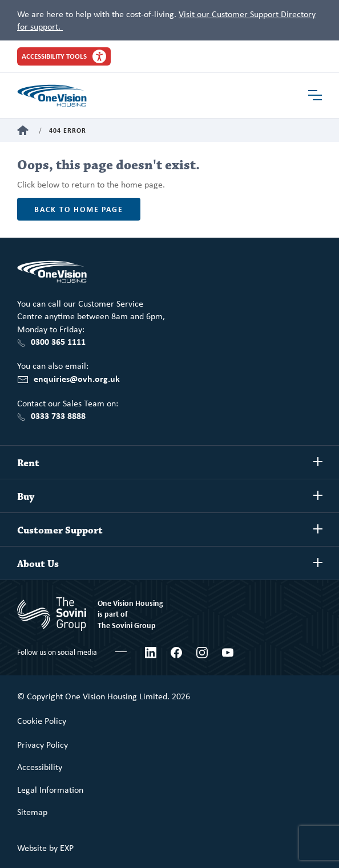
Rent (28, 463)
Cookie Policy (42, 720)
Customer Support (60, 531)
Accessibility (40, 767)
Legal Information (50, 789)
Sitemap (32, 812)
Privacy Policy (43, 744)
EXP (67, 847)
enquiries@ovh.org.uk (77, 378)
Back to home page (79, 209)
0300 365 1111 (58, 341)
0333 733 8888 (58, 415)
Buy (26, 497)
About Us (38, 564)
